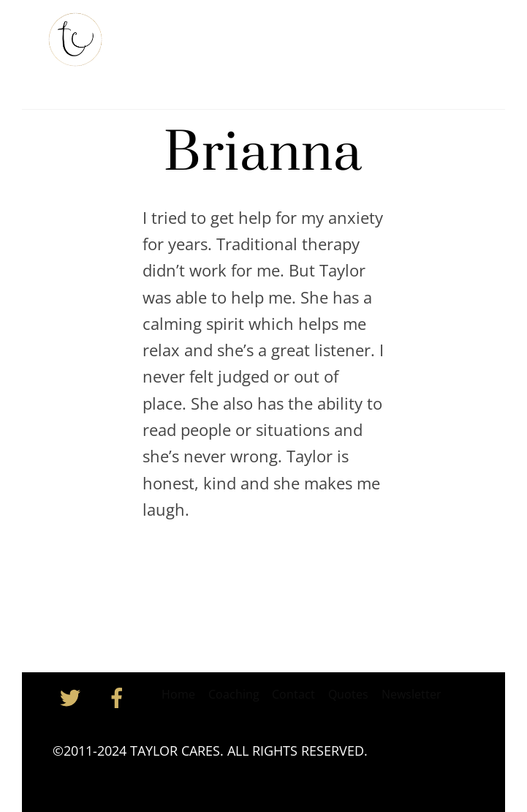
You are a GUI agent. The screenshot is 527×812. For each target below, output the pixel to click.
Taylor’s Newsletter (292, 35)
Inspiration (166, 72)
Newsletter (412, 694)
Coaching (391, 35)
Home (151, 35)
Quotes (348, 694)
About (203, 35)
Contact (238, 72)
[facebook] (120, 696)
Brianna (263, 154)
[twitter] (73, 696)
